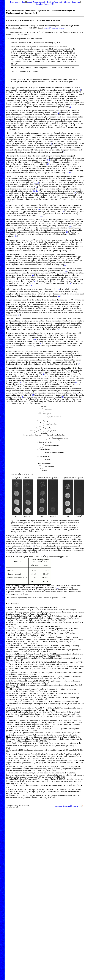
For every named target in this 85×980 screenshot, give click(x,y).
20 (63, 211)
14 (38, 183)
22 (70, 226)
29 (14, 279)
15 (34, 191)
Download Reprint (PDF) (45, 4)
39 (76, 382)
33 (59, 296)
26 (65, 265)
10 (48, 164)
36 (35, 339)
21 (41, 216)
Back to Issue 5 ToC (18, 2)
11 (67, 172)
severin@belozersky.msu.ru (54, 28)
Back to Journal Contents (36, 2)
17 (75, 193)
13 (35, 183)
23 (67, 232)
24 (16, 236)
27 (66, 271)
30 (35, 281)
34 (19, 315)
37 (79, 364)
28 (33, 275)
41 (33, 546)
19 (39, 209)
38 (20, 382)
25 (69, 250)
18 (12, 201)
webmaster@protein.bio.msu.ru (66, 806)
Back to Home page (64, 2)
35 (58, 329)
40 (63, 397)
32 (59, 289)
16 (37, 191)
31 (31, 285)
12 (70, 172)
